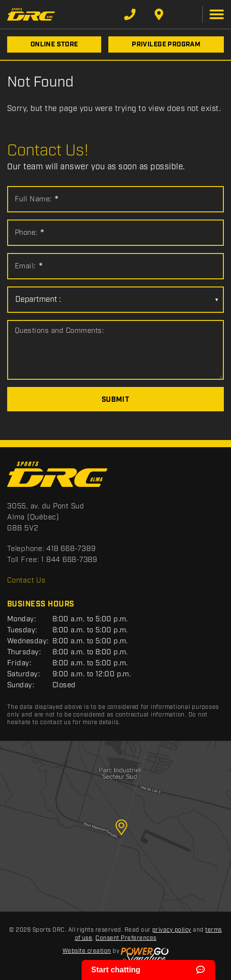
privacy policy (172, 930)
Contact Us (26, 581)
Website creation (87, 951)
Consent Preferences (126, 938)
